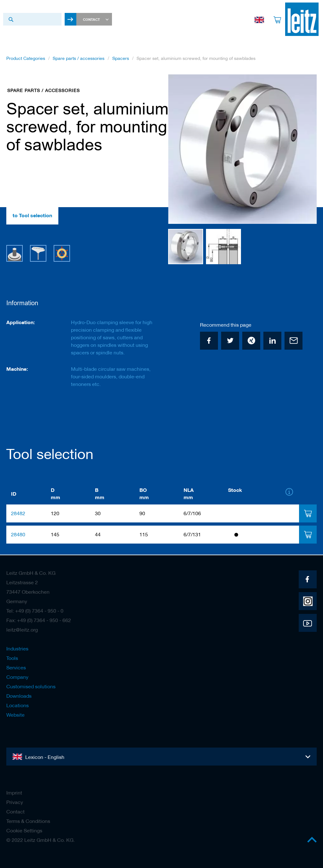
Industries (17, 649)
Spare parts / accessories (79, 60)
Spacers (121, 60)
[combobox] (32, 19)
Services (16, 667)
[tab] (308, 514)
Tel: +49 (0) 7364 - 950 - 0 (35, 611)
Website (15, 715)
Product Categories (26, 60)
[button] (304, 151)
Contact (15, 812)
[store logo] (300, 19)
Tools (12, 658)
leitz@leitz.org (22, 630)
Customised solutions (31, 686)
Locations (18, 705)
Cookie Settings (24, 830)
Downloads (19, 696)
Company (17, 677)
